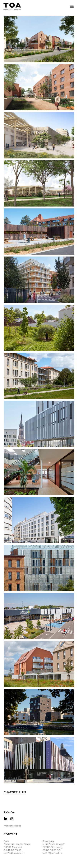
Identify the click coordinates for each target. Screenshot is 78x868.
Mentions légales (12, 826)
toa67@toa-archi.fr (52, 853)
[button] (72, 6)
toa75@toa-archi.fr (14, 853)
